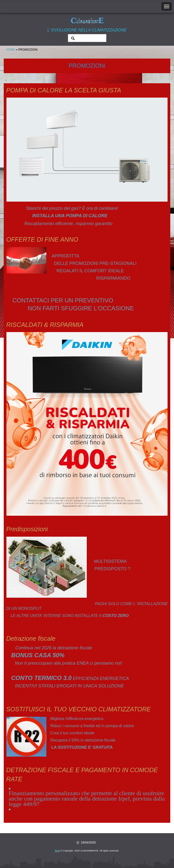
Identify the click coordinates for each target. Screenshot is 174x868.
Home (11, 50)
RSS (58, 851)
